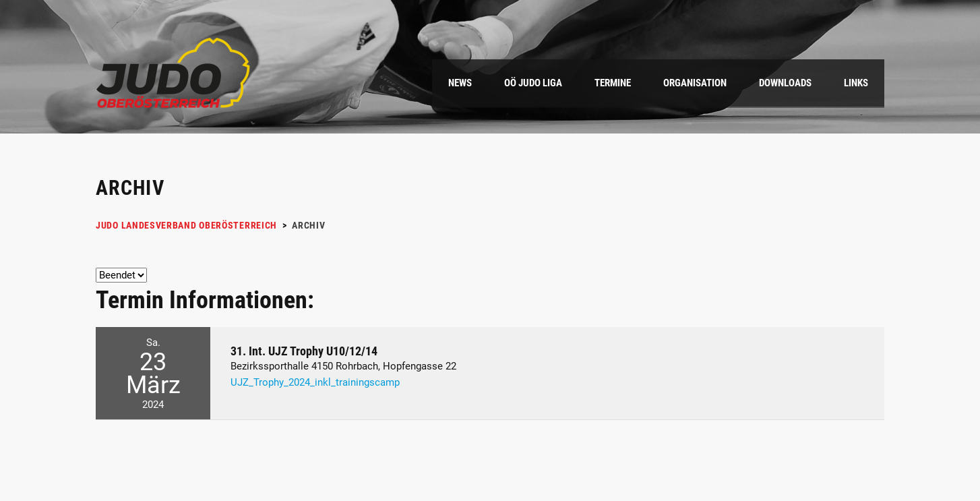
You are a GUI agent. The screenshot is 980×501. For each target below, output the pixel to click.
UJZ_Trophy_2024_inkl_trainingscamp (315, 382)
